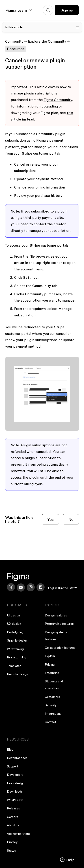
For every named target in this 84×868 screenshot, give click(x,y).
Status (11, 850)
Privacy (12, 842)
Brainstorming (17, 657)
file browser (39, 256)
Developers (15, 775)
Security (51, 705)
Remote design (17, 674)
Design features (56, 615)
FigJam (50, 656)
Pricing (50, 664)
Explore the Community (47, 41)
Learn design (16, 783)
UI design (13, 615)
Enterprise (52, 673)
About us (13, 825)
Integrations (53, 714)
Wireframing (15, 649)
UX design (14, 624)
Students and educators (54, 685)
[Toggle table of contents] (42, 27)
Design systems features (56, 636)
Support (13, 766)
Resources (16, 49)
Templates (14, 666)
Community (14, 41)
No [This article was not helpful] (71, 519)
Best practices (17, 758)
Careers (13, 817)
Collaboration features (60, 648)
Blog (10, 750)
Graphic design (17, 640)
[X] (11, 587)
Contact (50, 722)
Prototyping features (59, 624)
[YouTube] (21, 587)
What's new (15, 800)
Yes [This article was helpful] (50, 519)
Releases (13, 808)
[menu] (63, 588)
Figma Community (58, 100)
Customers (52, 697)
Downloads (15, 791)
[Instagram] (31, 587)
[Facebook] (41, 587)
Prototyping (15, 632)
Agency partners (18, 834)
